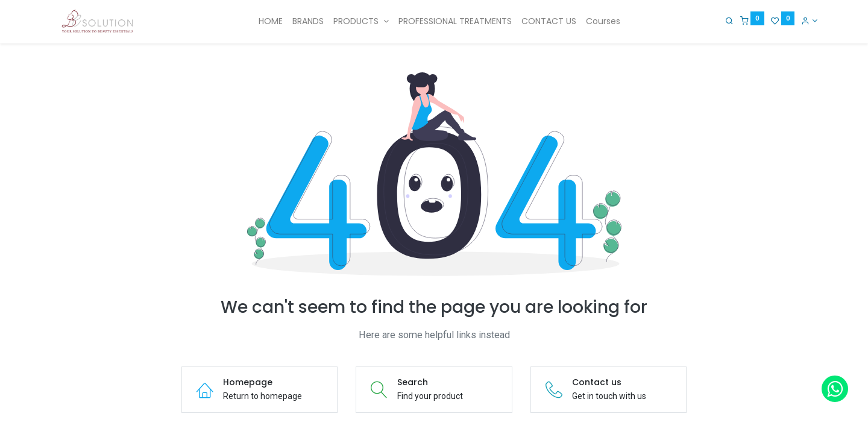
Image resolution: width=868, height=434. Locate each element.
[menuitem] (271, 22)
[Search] (729, 20)
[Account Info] (809, 20)
